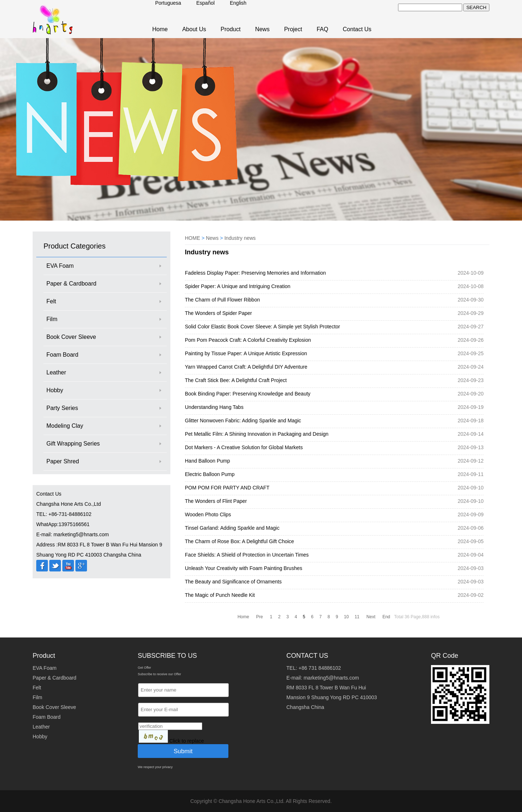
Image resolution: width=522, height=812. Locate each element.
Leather (56, 372)
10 (346, 617)
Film (52, 319)
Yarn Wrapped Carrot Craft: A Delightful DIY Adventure (246, 367)
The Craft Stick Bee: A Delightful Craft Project (236, 380)
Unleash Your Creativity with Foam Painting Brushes (244, 568)
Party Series (62, 408)
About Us (194, 29)
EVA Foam (60, 266)
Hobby (55, 390)
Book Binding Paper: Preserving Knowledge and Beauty (248, 394)
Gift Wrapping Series (73, 444)
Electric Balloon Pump (210, 474)
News (262, 29)
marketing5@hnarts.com (331, 678)
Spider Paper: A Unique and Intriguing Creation (238, 286)
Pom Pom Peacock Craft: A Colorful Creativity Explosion (248, 340)
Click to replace (187, 741)
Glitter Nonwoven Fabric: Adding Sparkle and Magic (243, 421)
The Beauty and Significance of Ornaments (233, 582)
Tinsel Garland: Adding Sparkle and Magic (232, 528)
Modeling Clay (65, 426)
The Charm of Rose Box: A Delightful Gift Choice (239, 541)
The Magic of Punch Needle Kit (220, 595)
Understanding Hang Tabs (214, 407)
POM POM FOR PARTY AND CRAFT (227, 488)
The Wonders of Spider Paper (218, 313)
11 (357, 617)
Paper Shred (63, 461)
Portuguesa (168, 3)
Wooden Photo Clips (208, 514)
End (386, 617)
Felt (51, 301)
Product (231, 29)
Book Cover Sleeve (71, 337)
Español (206, 3)
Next (371, 617)
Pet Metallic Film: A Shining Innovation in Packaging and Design (257, 434)
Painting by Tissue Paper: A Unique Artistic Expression (246, 353)
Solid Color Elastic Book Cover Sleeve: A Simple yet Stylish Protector (262, 327)
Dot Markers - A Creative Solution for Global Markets (244, 447)
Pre (260, 617)
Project (293, 29)
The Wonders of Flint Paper (216, 501)
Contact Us (357, 29)
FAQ (322, 29)
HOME (192, 238)
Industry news (240, 238)
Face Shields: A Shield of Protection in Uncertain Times (247, 555)
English (238, 3)
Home (160, 29)
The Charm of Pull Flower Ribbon (222, 300)
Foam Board (62, 355)
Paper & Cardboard (71, 284)
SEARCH (476, 7)
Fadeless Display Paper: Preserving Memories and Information (255, 273)
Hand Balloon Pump (208, 461)
